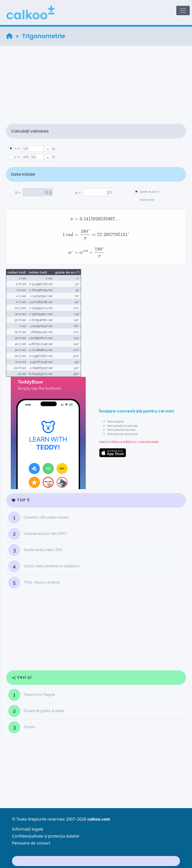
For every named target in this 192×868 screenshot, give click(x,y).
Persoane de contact (31, 843)
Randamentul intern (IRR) (35, 550)
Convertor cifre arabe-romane (38, 518)
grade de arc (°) (150, 192)
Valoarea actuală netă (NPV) (38, 534)
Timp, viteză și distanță (34, 582)
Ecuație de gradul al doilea (36, 711)
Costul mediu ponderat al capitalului (44, 566)
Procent (22, 727)
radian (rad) (147, 200)
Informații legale (27, 829)
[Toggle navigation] (183, 10)
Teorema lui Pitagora (32, 695)
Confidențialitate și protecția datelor (46, 836)
